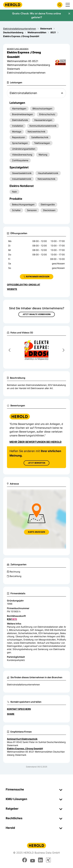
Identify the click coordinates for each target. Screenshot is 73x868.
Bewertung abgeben (18, 49)
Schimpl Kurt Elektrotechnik (22, 739)
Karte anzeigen (36, 532)
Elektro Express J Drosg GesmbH (25, 748)
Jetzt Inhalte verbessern (37, 314)
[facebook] (25, 860)
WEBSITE (12, 289)
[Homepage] (13, 5)
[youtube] (33, 860)
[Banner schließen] (69, 14)
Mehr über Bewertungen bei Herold (36, 442)
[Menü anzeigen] (68, 5)
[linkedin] (40, 860)
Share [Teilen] (11, 714)
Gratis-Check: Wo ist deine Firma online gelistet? (36, 15)
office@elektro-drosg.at (24, 285)
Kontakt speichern (19, 709)
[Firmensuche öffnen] (60, 5)
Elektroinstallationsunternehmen (23, 685)
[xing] (48, 860)
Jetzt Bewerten (36, 463)
